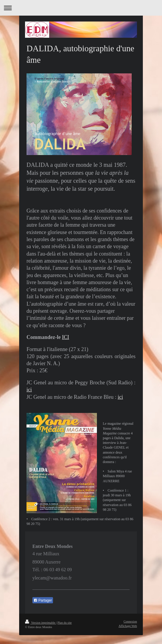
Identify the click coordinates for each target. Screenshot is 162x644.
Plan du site (65, 623)
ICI (65, 337)
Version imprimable (40, 623)
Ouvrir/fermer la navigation (81, 8)
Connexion (130, 621)
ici (29, 390)
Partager (43, 600)
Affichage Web (128, 626)
